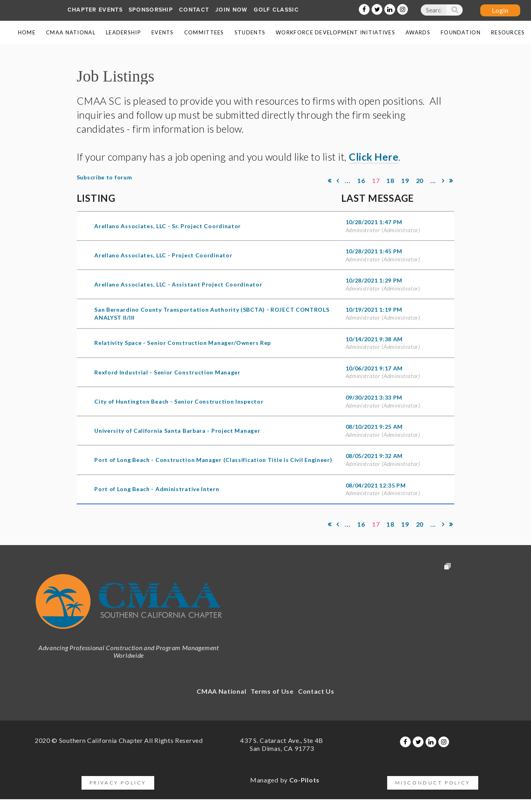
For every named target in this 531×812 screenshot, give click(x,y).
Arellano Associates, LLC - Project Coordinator (163, 255)
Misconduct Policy (433, 783)
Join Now (231, 10)
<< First (330, 181)
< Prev (338, 181)
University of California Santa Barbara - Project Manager (177, 431)
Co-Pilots (304, 780)
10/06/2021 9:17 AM (374, 368)
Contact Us (316, 691)
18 (391, 180)
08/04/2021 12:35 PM (376, 485)
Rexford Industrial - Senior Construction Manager (167, 372)
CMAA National (221, 691)
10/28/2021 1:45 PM (374, 251)
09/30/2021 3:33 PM (374, 397)
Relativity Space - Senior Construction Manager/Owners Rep (183, 343)
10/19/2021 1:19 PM (374, 309)
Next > (443, 181)
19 (405, 180)
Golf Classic (276, 10)
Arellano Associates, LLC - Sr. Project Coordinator (168, 226)
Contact (194, 10)
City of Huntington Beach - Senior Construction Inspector (179, 401)
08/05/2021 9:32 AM (374, 456)
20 (420, 180)
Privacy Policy (118, 783)
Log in (500, 10)
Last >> (451, 181)
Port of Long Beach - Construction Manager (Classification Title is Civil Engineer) (213, 460)
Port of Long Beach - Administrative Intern (157, 489)
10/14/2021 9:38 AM (374, 339)
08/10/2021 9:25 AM (374, 427)
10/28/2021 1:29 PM (374, 280)
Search (454, 12)
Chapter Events (95, 10)
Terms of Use (272, 691)
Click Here (374, 157)
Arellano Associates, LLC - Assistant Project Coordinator (178, 284)
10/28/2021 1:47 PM (374, 222)
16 (361, 180)
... (348, 180)
